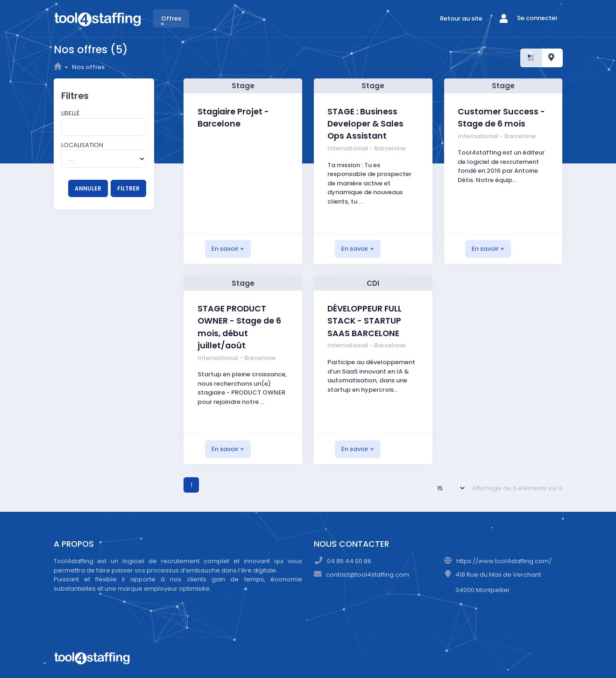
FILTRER (128, 188)
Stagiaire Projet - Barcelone (233, 118)
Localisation (82, 145)
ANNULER (88, 188)
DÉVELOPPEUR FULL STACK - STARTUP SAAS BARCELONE (365, 321)
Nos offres (88, 67)
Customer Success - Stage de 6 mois (501, 118)
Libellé (70, 113)
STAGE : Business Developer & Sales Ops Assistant (365, 124)
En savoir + (228, 249)
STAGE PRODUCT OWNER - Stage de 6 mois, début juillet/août (239, 327)
